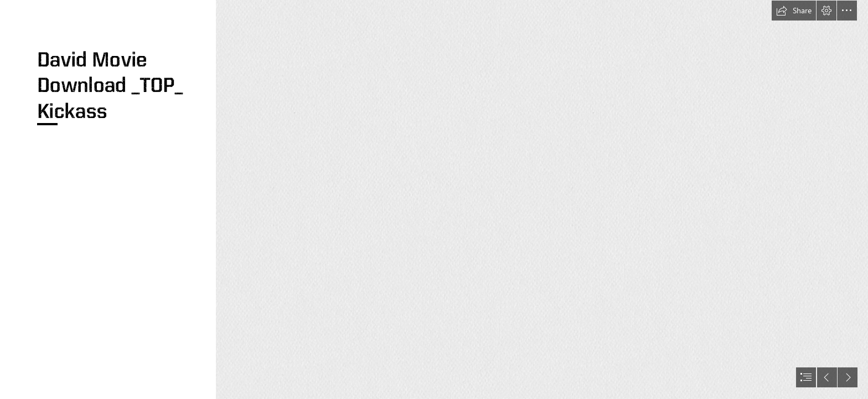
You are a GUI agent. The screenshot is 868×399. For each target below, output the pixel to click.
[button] (794, 11)
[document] (434, 199)
